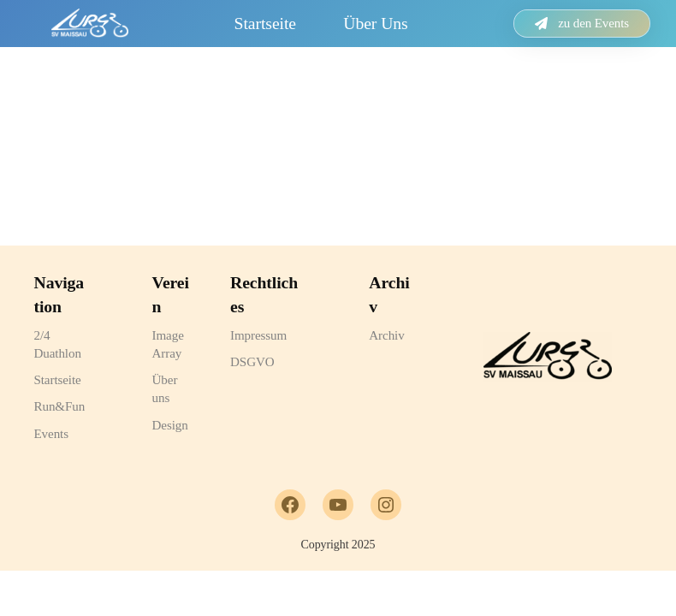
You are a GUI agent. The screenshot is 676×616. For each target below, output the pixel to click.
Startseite (265, 23)
